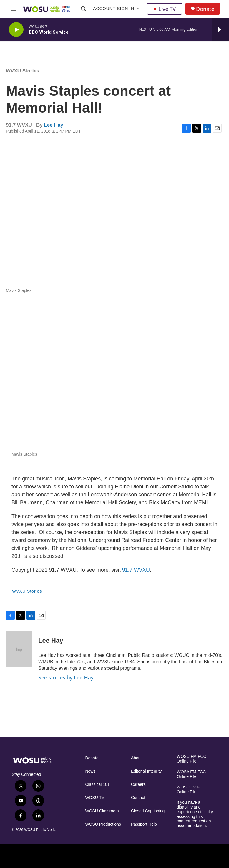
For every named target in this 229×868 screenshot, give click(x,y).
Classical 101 (97, 784)
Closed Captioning (148, 811)
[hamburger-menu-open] (13, 9)
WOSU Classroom (102, 811)
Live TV (165, 9)
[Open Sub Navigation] (139, 9)
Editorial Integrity (146, 771)
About (136, 758)
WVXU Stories (23, 71)
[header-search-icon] (84, 9)
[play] (16, 30)
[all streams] (220, 29)
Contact (138, 798)
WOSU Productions (103, 824)
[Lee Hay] (19, 649)
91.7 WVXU (136, 570)
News (90, 771)
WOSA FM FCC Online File (191, 774)
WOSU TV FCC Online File (191, 790)
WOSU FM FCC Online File (191, 759)
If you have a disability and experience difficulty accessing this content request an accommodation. (195, 814)
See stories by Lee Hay (66, 677)
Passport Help (144, 824)
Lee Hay (53, 125)
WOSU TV (95, 798)
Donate (205, 9)
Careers (138, 784)
